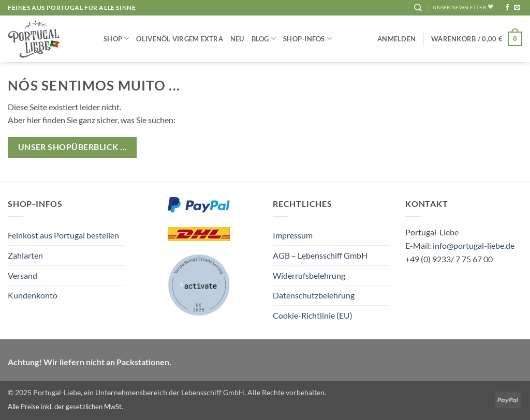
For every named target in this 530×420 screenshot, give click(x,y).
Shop (116, 39)
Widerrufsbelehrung (309, 275)
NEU (237, 39)
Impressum (293, 235)
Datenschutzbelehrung (314, 295)
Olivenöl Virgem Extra (179, 39)
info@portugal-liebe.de (474, 245)
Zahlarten (25, 255)
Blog (264, 39)
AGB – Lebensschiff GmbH (320, 255)
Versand (23, 275)
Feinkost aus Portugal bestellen (63, 235)
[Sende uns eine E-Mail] (517, 8)
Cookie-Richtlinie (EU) (313, 315)
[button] (396, 39)
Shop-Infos (307, 39)
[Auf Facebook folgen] (507, 8)
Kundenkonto (33, 295)
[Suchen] (418, 8)
